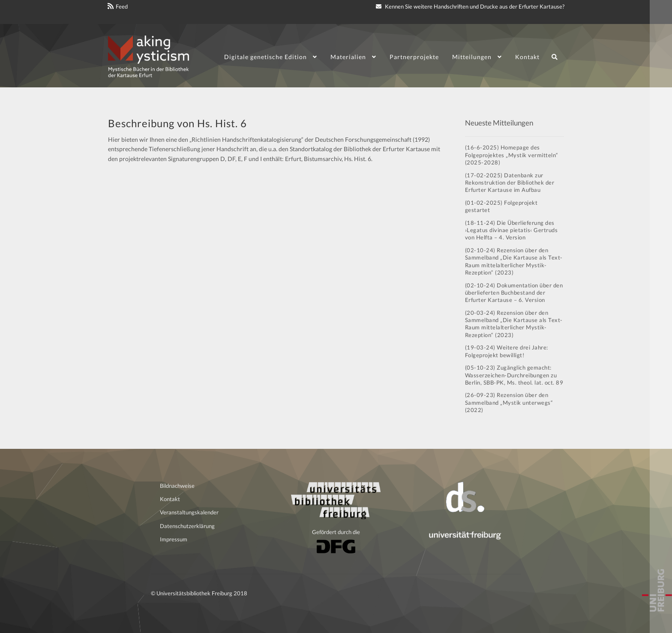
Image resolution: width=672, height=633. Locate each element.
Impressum (174, 539)
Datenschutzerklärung (187, 526)
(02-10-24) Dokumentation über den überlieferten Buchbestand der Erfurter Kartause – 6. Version (514, 293)
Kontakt (527, 57)
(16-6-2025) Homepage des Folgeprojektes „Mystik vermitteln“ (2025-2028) (512, 155)
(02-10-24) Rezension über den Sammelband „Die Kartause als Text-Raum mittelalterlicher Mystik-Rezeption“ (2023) (514, 261)
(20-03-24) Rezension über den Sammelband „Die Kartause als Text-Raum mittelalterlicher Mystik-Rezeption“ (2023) (514, 324)
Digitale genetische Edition (265, 57)
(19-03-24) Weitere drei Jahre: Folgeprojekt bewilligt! (507, 351)
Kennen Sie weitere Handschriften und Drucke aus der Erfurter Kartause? (470, 6)
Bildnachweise (177, 486)
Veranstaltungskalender (189, 512)
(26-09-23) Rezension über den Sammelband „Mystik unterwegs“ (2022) (509, 402)
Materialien (348, 57)
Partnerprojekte (414, 57)
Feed (122, 6)
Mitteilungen (472, 57)
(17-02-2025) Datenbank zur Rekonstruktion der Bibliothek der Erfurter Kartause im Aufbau (510, 183)
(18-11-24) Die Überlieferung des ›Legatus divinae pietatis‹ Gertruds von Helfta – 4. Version (511, 230)
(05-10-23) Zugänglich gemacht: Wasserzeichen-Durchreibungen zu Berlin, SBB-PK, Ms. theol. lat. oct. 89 (514, 375)
